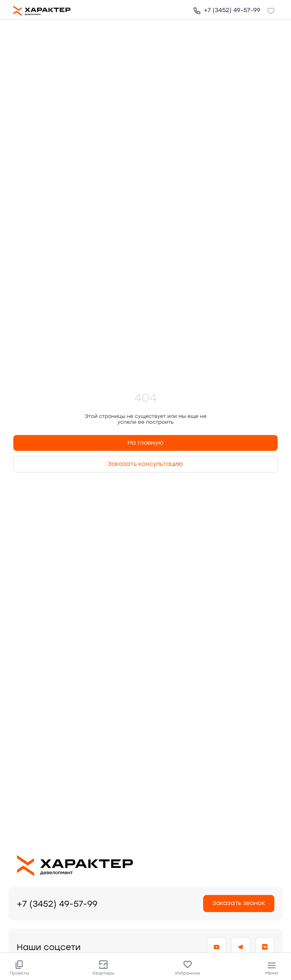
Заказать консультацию (145, 464)
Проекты (19, 968)
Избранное (188, 968)
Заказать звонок (239, 903)
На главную (145, 443)
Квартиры (103, 968)
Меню (272, 969)
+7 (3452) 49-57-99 (227, 10)
